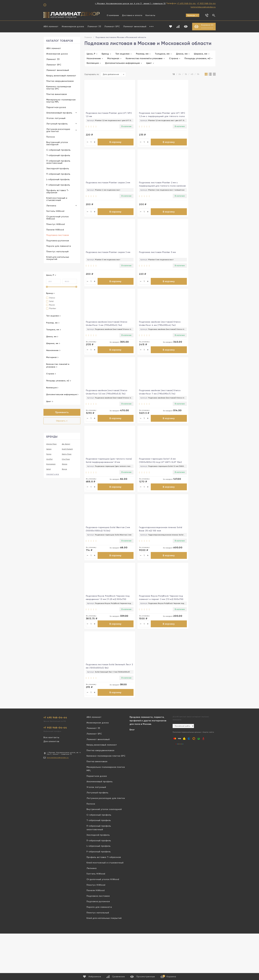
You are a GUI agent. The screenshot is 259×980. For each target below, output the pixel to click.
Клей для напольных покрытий (58, 258)
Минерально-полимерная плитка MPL (61, 101)
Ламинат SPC (112, 27)
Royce (51, 305)
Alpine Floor (52, 444)
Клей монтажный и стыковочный (57, 199)
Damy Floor (67, 454)
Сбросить (62, 421)
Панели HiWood (55, 230)
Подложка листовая (58, 235)
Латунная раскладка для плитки (58, 130)
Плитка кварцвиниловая (60, 81)
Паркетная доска (56, 108)
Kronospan (51, 464)
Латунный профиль (57, 124)
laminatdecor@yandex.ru (203, 7)
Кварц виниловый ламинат (61, 76)
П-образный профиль (58, 174)
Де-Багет (66, 444)
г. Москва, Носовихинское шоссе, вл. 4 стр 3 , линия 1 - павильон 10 (130, 3)
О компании (113, 15)
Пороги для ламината (59, 246)
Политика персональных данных (187, 513)
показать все (53, 474)
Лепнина (51, 206)
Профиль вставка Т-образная (58, 192)
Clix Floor (66, 459)
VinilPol (49, 459)
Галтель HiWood (55, 211)
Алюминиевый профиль (59, 113)
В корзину (106, 144)
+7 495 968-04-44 (186, 3)
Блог (132, 511)
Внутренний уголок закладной (57, 144)
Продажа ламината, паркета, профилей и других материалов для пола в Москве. (148, 501)
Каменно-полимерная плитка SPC (59, 88)
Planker (51, 309)
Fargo (49, 454)
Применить (62, 413)
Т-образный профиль (58, 156)
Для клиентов (51, 522)
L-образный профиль (58, 180)
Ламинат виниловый (135, 27)
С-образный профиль (59, 150)
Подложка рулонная (58, 241)
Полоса (51, 137)
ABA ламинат (51, 27)
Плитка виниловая (57, 94)
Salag (49, 449)
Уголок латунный (56, 118)
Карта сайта (208, 513)
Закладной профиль (58, 169)
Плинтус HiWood (56, 224)
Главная (88, 38)
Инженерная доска (73, 27)
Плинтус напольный (57, 252)
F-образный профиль (58, 185)
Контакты (150, 15)
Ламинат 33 (94, 27)
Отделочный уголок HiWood (58, 218)
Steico (51, 298)
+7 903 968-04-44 (206, 3)
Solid (50, 302)
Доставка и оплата (132, 15)
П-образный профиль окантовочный (58, 162)
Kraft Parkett (67, 449)
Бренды (193, 15)
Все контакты (51, 518)
